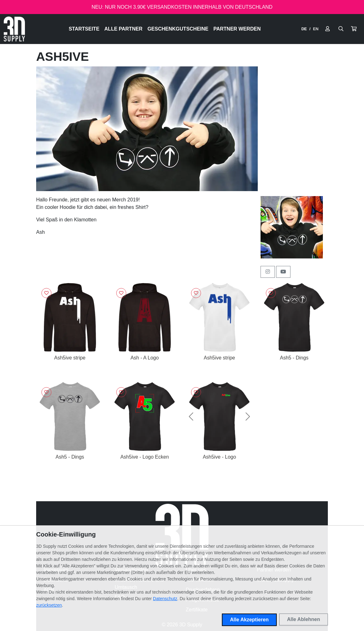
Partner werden (237, 29)
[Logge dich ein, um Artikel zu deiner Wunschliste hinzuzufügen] (46, 293)
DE (304, 29)
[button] (354, 29)
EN (316, 29)
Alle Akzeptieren (249, 620)
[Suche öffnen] (341, 29)
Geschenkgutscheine (178, 29)
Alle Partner (123, 29)
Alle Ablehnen (304, 619)
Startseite (84, 29)
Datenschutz (165, 599)
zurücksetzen (49, 605)
